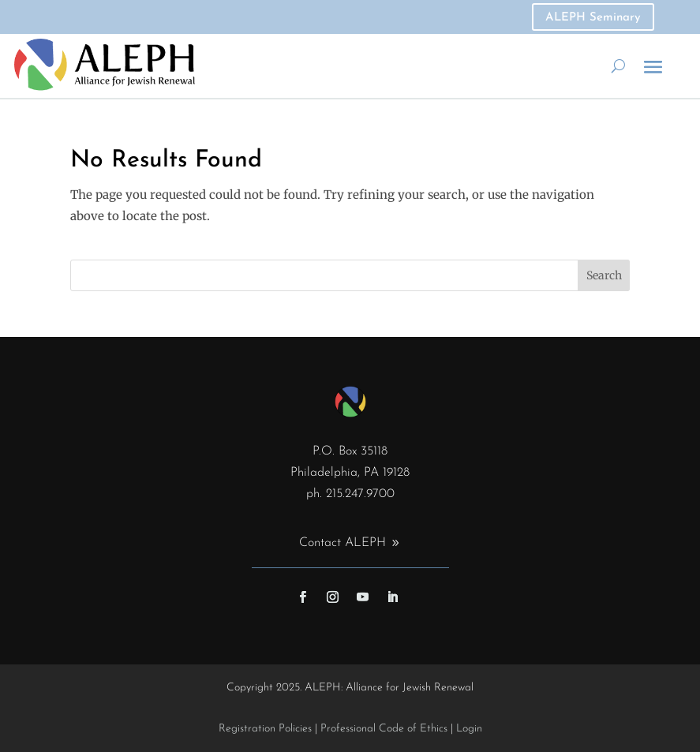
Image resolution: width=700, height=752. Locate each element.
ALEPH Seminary (593, 18)
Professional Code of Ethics (384, 729)
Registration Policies (265, 729)
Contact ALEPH (343, 543)
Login (469, 729)
